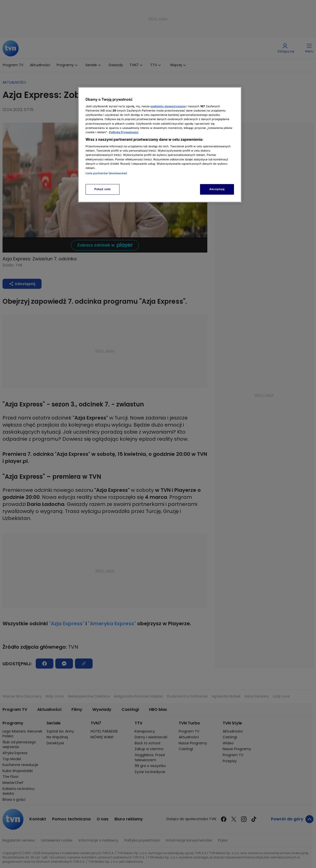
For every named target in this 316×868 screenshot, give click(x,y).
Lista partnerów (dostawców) (106, 173)
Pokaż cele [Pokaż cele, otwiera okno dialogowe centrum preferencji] (103, 189)
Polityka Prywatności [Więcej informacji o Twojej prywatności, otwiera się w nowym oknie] (124, 132)
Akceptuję (217, 189)
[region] (160, 145)
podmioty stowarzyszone (168, 106)
